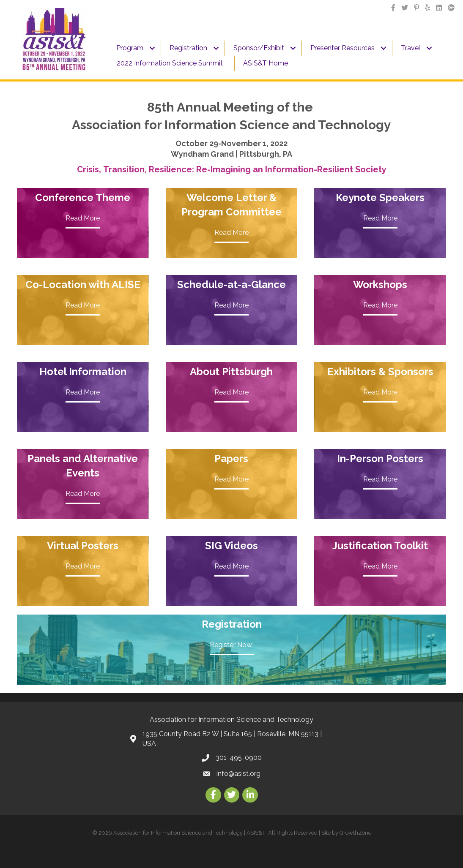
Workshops (380, 284)
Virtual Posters (83, 546)
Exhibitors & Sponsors (380, 371)
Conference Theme (83, 197)
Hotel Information (83, 371)
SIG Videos (231, 546)
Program (130, 48)
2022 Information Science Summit (170, 63)
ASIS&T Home (266, 63)
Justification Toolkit (380, 546)
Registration (188, 48)
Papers (231, 458)
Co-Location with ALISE (83, 284)
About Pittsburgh (231, 371)
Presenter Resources (342, 48)
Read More (83, 218)
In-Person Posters (380, 458)
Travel (411, 48)
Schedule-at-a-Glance (231, 284)
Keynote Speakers (380, 197)
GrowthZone (355, 833)
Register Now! (232, 645)
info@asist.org (238, 774)
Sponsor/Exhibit (259, 48)
